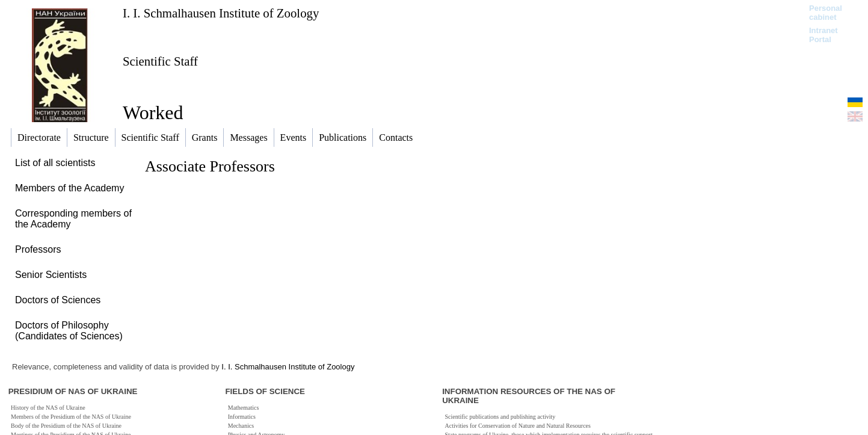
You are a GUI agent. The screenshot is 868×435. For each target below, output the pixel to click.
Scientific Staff (160, 61)
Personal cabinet (826, 13)
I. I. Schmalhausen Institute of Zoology (221, 13)
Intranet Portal (823, 35)
